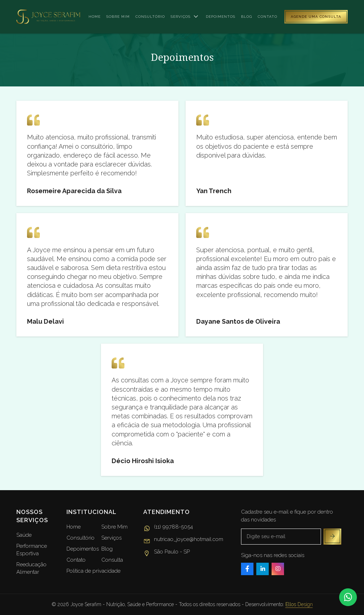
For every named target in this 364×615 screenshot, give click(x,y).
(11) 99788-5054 (168, 528)
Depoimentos (221, 17)
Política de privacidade (93, 571)
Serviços (185, 17)
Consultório (150, 17)
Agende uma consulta (316, 17)
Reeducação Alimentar (31, 568)
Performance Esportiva (32, 550)
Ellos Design (299, 604)
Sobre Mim (114, 527)
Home (95, 17)
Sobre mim (118, 17)
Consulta (112, 560)
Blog (247, 17)
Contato (267, 17)
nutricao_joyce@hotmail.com (183, 540)
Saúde (24, 535)
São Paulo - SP (167, 553)
